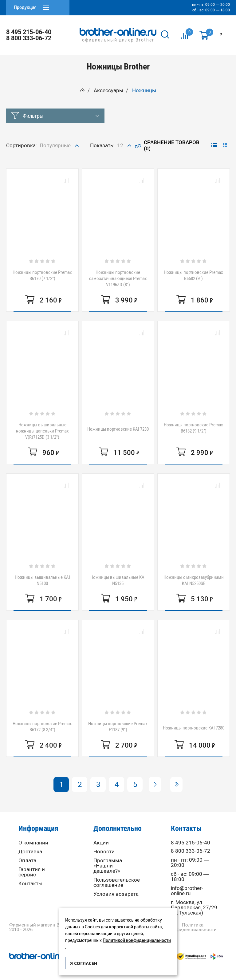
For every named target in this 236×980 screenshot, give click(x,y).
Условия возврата (116, 894)
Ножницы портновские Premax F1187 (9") (118, 727)
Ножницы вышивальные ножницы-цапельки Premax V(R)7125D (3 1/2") (42, 431)
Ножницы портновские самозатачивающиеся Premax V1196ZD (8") (118, 279)
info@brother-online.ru (187, 891)
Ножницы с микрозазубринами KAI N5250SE (194, 580)
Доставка (30, 852)
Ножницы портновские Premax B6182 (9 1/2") (193, 428)
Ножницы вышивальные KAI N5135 (118, 580)
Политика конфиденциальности (193, 927)
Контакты (30, 884)
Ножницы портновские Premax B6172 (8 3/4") (42, 727)
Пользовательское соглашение (117, 883)
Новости (104, 852)
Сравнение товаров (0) (167, 145)
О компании (33, 843)
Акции (101, 843)
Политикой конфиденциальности (137, 940)
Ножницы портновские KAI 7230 (118, 429)
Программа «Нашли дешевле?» (108, 866)
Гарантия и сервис (32, 872)
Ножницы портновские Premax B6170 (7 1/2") (42, 275)
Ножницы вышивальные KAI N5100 (42, 580)
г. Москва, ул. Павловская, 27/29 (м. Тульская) (194, 908)
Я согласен (84, 963)
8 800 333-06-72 (29, 38)
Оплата (27, 861)
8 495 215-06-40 (29, 32)
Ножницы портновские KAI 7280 (194, 728)
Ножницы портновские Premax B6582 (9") (193, 275)
